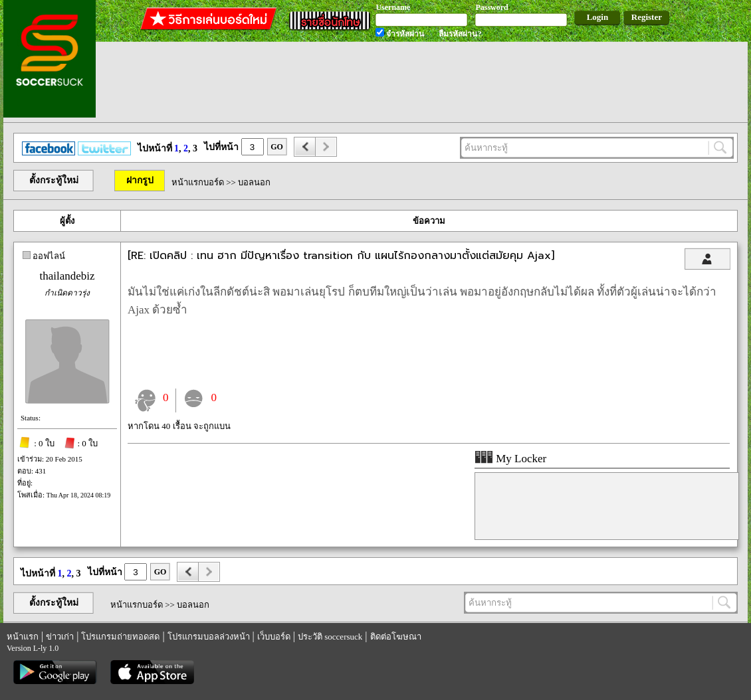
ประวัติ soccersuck (330, 637)
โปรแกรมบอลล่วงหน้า (209, 637)
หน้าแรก (23, 637)
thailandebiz (67, 276)
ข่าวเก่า (60, 637)
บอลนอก (254, 182)
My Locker (510, 459)
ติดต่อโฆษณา (396, 637)
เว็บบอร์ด (274, 637)
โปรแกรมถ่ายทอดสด (120, 637)
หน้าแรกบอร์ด (198, 182)
